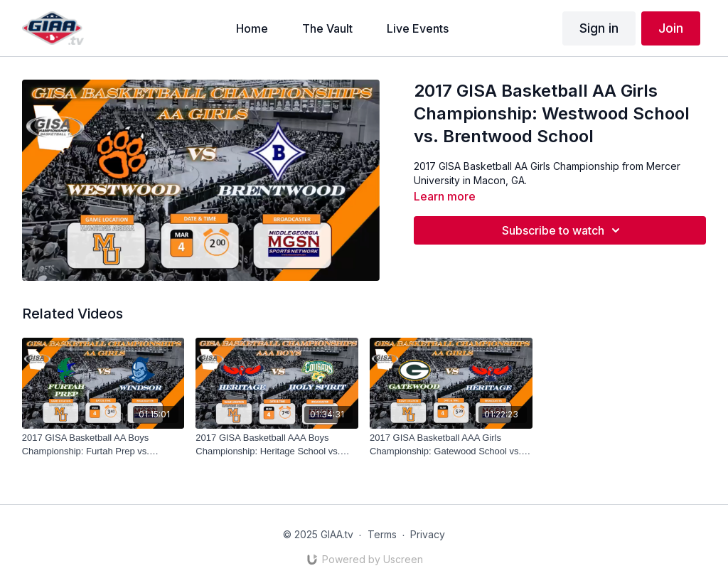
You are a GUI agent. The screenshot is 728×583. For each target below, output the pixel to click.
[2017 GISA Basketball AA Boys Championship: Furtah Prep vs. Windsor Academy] (103, 445)
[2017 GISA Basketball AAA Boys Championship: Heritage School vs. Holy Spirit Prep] (277, 445)
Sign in (599, 28)
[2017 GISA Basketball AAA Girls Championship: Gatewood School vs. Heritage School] (451, 445)
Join (671, 28)
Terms (382, 534)
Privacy (428, 534)
